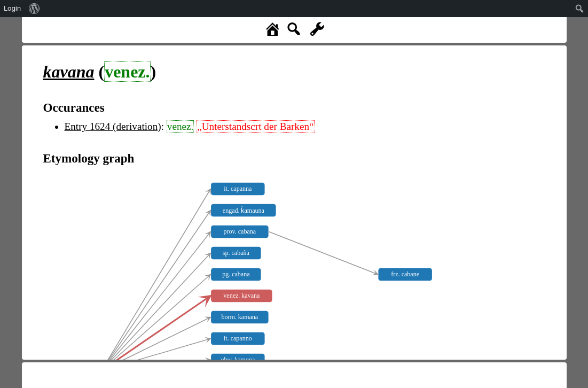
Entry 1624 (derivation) (113, 126)
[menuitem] (34, 9)
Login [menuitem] (12, 8)
